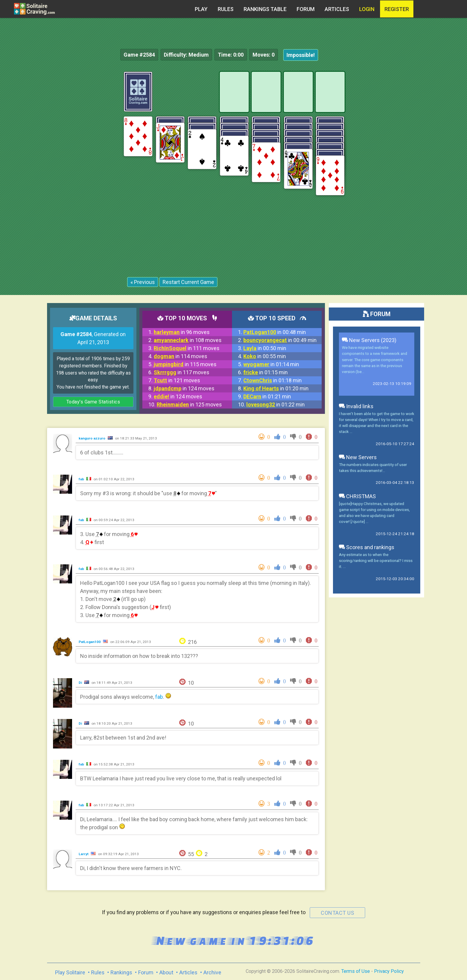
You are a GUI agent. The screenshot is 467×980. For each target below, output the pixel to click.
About (166, 972)
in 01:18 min (273, 380)
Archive (212, 972)
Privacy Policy (389, 971)
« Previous (143, 282)
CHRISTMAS (357, 496)
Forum (306, 9)
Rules (226, 9)
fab (82, 479)
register (397, 9)
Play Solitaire (70, 972)
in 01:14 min (271, 364)
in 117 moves (182, 372)
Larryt (84, 854)
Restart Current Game (188, 282)
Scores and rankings (367, 547)
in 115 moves (185, 364)
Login (367, 9)
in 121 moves (177, 380)
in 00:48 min (275, 332)
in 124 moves (184, 388)
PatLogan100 (90, 642)
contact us (337, 913)
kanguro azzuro (92, 438)
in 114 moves (180, 356)
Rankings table (265, 9)
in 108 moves (188, 340)
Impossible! (301, 55)
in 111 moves (187, 348)
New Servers (358, 457)
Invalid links (356, 406)
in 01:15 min (266, 372)
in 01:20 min (276, 388)
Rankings (121, 972)
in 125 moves (189, 404)
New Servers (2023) (369, 340)
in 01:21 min (267, 396)
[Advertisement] (422, 161)
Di (81, 683)
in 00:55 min (265, 356)
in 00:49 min (280, 340)
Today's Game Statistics (93, 402)
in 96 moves (182, 332)
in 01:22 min (275, 404)
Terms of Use (356, 971)
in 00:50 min (265, 348)
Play (201, 9)
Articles (337, 9)
